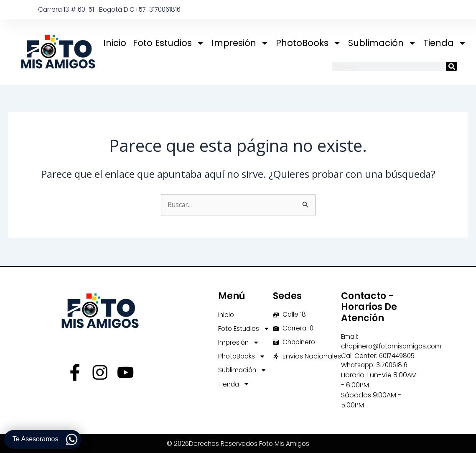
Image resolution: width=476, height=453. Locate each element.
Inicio (115, 43)
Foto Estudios (169, 43)
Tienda (445, 43)
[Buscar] (452, 66)
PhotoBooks (309, 43)
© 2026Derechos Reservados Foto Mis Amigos (238, 444)
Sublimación (382, 43)
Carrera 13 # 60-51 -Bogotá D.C (88, 9)
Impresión (240, 43)
